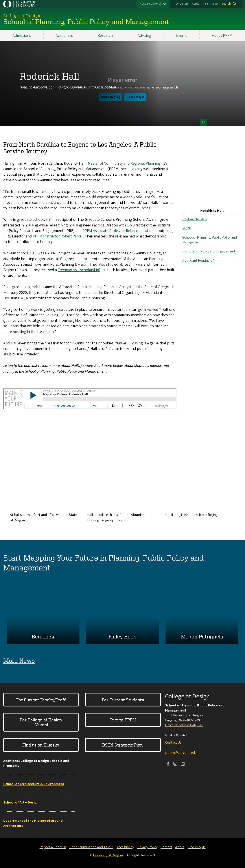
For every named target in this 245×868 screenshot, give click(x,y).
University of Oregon (108, 855)
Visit (205, 4)
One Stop (182, 4)
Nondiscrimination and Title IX (91, 847)
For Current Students (123, 700)
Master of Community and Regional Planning (124, 163)
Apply (195, 4)
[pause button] (204, 122)
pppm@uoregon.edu (181, 753)
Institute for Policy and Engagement (209, 251)
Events (182, 36)
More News (19, 660)
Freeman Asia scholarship (78, 270)
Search (226, 4)
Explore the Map (194, 219)
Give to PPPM (123, 720)
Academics (64, 36)
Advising (144, 36)
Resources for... (150, 4)
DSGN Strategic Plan (123, 745)
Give (215, 4)
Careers (166, 847)
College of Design (187, 696)
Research (105, 36)
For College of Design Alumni (41, 722)
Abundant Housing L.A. (199, 260)
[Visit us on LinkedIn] (183, 764)
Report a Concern (53, 847)
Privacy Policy (147, 847)
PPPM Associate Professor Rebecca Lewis (116, 231)
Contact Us (173, 743)
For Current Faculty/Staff (41, 700)
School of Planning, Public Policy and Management (210, 240)
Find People (197, 847)
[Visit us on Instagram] (175, 764)
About (180, 847)
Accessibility (125, 847)
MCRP (187, 228)
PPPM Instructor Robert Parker (58, 236)
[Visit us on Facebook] (168, 764)
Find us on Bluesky (41, 745)
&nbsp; (122, 87)
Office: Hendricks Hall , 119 (184, 725)
